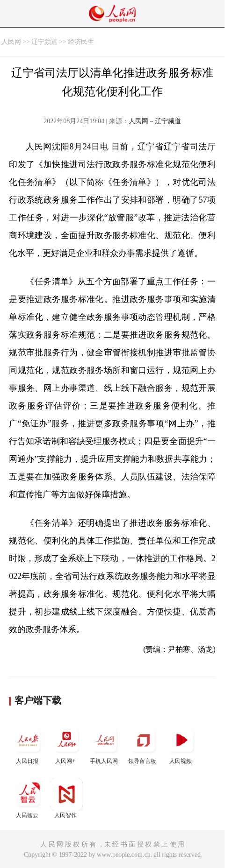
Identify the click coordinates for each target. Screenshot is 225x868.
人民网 (11, 42)
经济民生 (81, 42)
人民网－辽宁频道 (155, 121)
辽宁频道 (44, 42)
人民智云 (28, 798)
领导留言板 (143, 744)
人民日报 (28, 744)
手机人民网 (105, 744)
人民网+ (66, 744)
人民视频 (181, 744)
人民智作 (66, 798)
